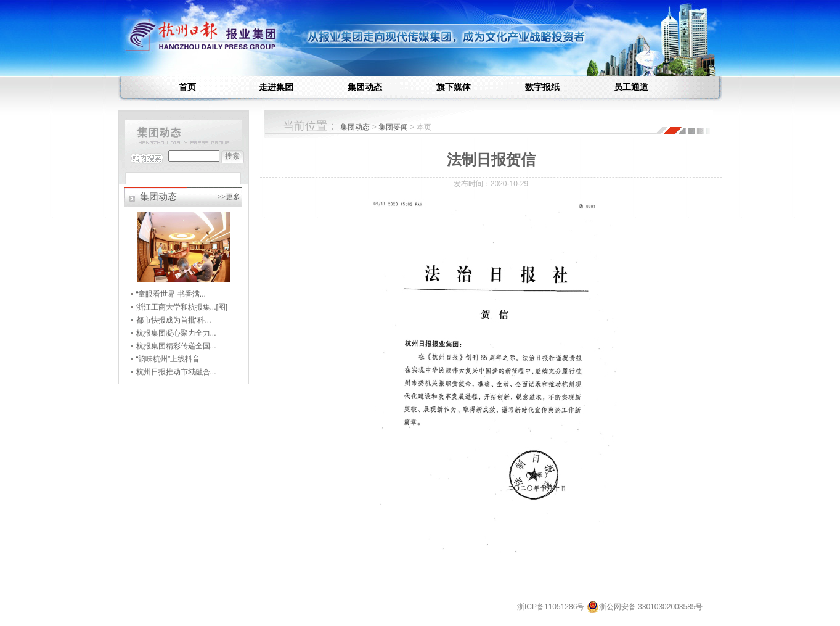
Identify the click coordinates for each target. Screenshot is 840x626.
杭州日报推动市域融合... (176, 372)
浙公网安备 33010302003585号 (645, 607)
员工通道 (631, 87)
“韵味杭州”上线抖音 (168, 359)
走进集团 (276, 87)
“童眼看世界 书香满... (171, 294)
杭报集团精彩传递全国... (176, 346)
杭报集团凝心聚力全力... (176, 333)
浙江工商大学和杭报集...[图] (182, 307)
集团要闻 (394, 127)
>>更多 (229, 197)
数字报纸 (542, 87)
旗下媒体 (454, 87)
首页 (187, 87)
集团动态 (365, 87)
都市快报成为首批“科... (174, 320)
